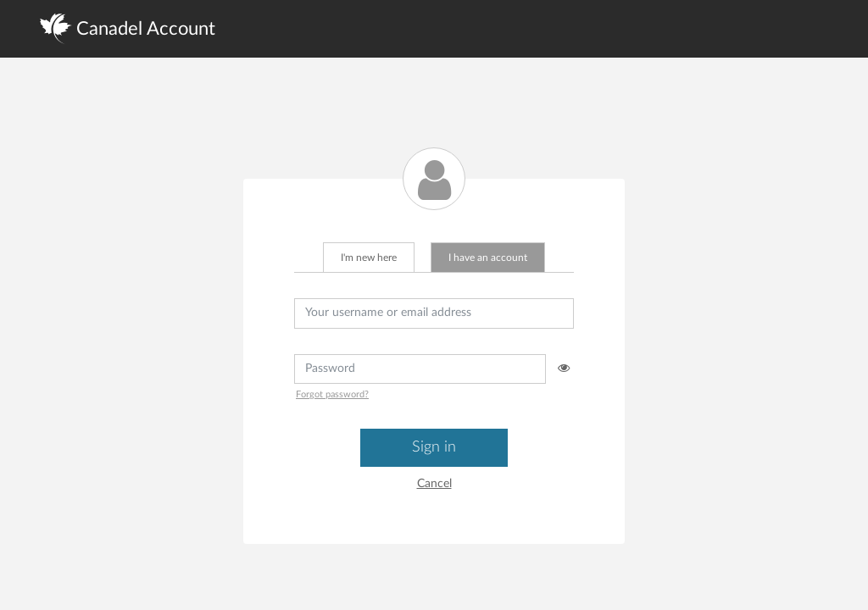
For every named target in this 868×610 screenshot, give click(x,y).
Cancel (434, 484)
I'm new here (369, 258)
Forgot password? (332, 394)
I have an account (488, 258)
